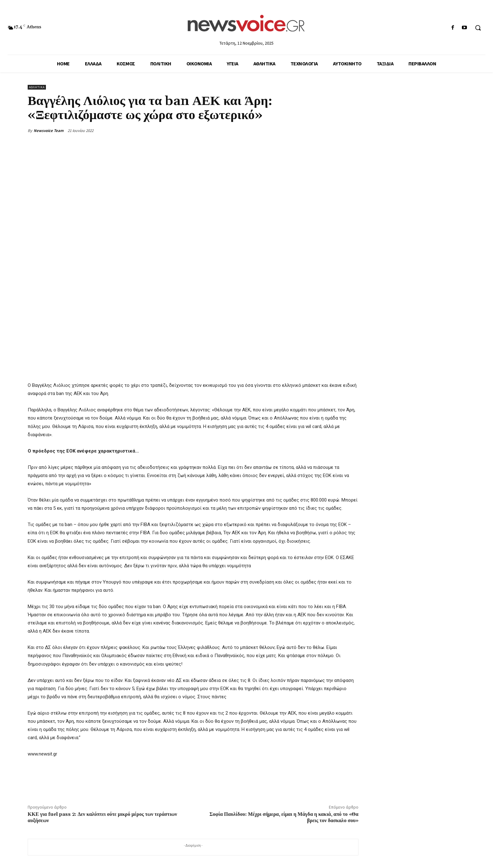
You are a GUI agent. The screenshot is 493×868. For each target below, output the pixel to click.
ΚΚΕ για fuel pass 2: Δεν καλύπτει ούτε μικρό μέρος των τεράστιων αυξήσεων (102, 817)
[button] (478, 28)
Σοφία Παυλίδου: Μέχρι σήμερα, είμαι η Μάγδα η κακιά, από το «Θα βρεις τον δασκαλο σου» (284, 817)
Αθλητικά (37, 87)
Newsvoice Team (49, 131)
